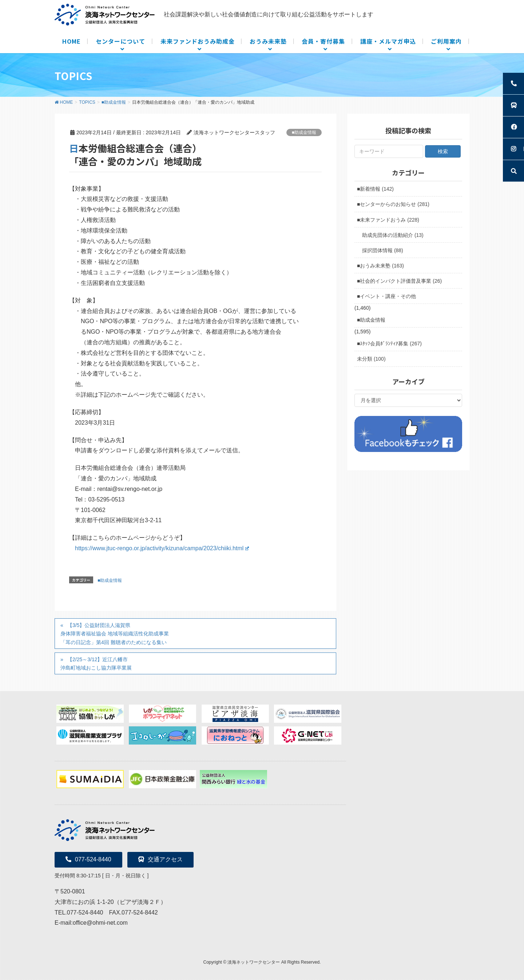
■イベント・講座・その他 (386, 296)
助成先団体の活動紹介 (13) (393, 235)
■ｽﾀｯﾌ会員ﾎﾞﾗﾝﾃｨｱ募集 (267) (389, 344)
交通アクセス (160, 859)
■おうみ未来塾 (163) (380, 266)
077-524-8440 (88, 859)
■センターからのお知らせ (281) (393, 204)
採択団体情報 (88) (383, 250)
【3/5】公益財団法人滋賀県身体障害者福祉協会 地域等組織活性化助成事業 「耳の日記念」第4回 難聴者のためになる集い (116, 634)
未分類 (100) (371, 359)
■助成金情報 (304, 132)
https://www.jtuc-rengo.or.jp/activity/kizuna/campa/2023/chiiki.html (162, 548)
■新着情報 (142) (375, 189)
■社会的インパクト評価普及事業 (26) (399, 281)
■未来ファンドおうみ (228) (388, 220)
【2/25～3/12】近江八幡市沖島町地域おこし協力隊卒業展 (96, 664)
